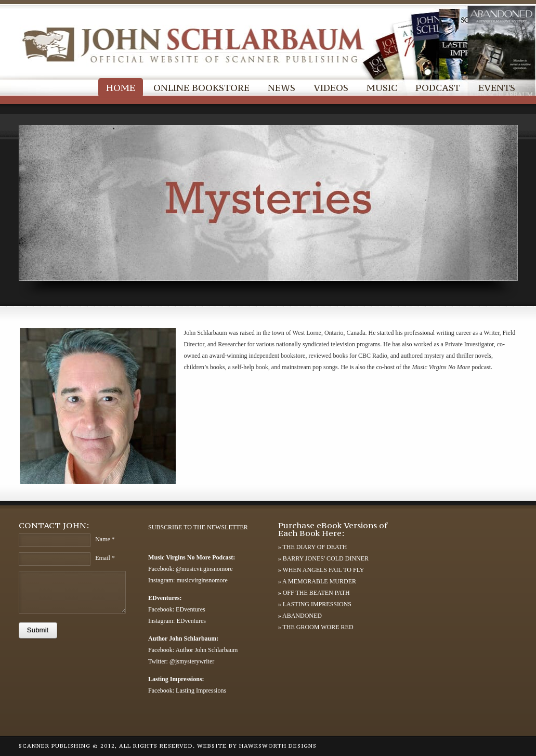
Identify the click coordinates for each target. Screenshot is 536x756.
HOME (121, 88)
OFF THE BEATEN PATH (316, 593)
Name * (105, 539)
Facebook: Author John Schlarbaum (193, 650)
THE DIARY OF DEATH (315, 547)
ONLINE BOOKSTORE (201, 88)
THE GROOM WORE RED (318, 627)
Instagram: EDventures (177, 621)
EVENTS (497, 88)
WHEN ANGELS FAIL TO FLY (323, 570)
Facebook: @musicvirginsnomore (190, 569)
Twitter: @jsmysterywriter (181, 661)
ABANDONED (302, 616)
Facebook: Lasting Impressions (187, 690)
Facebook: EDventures (177, 609)
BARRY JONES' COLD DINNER (326, 558)
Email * (105, 558)
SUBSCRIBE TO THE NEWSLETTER (198, 527)
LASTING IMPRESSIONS (317, 604)
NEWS (282, 88)
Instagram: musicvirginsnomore (188, 580)
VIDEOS (331, 88)
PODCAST (438, 88)
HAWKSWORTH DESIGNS (278, 746)
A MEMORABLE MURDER (319, 581)
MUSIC (382, 88)
